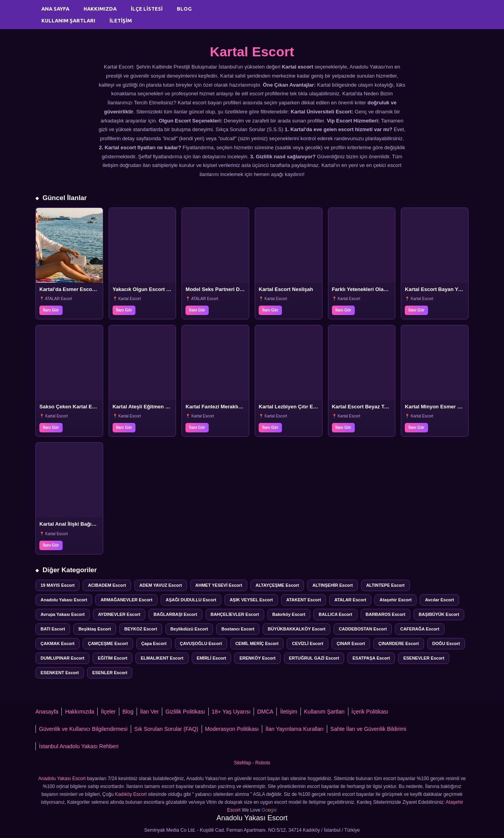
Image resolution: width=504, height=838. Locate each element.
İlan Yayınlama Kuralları (294, 729)
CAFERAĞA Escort (420, 629)
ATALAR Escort (350, 600)
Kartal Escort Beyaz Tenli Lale (368, 407)
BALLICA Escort (335, 614)
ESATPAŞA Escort (371, 658)
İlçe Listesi (147, 9)
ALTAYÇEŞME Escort (277, 585)
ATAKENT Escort (304, 600)
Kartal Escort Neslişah (286, 289)
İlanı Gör (51, 310)
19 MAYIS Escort (57, 585)
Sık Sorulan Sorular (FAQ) (166, 729)
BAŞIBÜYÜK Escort (439, 614)
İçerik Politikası (370, 712)
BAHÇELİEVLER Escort (235, 614)
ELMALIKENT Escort (162, 658)
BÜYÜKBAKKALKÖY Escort (296, 629)
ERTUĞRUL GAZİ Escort (314, 658)
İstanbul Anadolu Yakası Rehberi (79, 746)
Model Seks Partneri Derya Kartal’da (229, 289)
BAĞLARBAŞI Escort (175, 614)
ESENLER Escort (110, 673)
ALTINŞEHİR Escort (332, 585)
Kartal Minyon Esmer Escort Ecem (447, 407)
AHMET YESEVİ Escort (219, 585)
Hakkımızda (100, 9)
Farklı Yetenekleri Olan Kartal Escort (376, 289)
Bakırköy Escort (289, 614)
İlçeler (108, 712)
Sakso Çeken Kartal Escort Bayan (80, 407)
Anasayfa (47, 712)
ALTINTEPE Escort (385, 585)
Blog (184, 9)
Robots (263, 763)
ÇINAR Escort (351, 643)
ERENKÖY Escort (258, 658)
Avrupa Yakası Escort (63, 614)
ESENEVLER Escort (424, 658)
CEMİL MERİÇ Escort (257, 643)
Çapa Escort (154, 643)
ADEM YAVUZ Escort (161, 585)
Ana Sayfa (55, 9)
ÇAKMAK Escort (57, 643)
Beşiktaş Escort (95, 629)
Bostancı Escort (238, 629)
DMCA (265, 712)
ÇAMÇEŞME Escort (108, 643)
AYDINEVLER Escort (119, 614)
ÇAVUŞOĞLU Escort (201, 643)
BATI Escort (53, 629)
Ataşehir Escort (396, 600)
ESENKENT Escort (60, 673)
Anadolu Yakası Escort (64, 600)
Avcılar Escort (439, 600)
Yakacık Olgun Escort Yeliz (145, 289)
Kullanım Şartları (68, 20)
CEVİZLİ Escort (307, 643)
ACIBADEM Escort (107, 585)
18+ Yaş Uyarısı (231, 712)
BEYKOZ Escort (141, 629)
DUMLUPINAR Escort (62, 658)
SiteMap (243, 763)
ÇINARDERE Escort (399, 643)
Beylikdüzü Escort (189, 629)
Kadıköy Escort (131, 794)
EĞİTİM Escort (112, 658)
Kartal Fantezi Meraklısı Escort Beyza (231, 407)
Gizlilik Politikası (185, 712)
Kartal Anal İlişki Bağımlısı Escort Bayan (88, 524)
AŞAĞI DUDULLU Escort (191, 600)
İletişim (121, 20)
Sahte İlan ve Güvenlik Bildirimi (368, 729)
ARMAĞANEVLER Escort (126, 600)
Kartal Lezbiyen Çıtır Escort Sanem (302, 407)
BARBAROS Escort (386, 614)
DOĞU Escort (446, 643)
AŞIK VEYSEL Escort (251, 600)
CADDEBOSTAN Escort (363, 629)
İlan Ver (149, 712)
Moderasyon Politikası (232, 729)
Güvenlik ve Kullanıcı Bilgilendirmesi (83, 729)
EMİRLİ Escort (212, 658)
